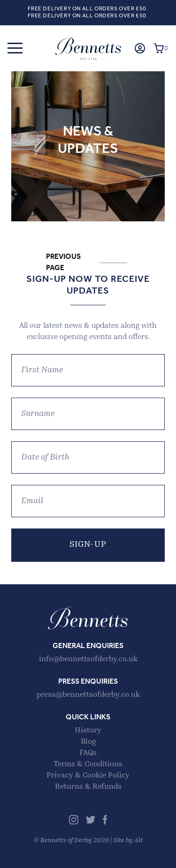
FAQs (88, 753)
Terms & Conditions (88, 764)
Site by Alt (128, 841)
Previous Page (63, 263)
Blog (88, 742)
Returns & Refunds (88, 787)
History (88, 731)
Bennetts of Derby (88, 48)
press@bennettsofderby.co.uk (88, 695)
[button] (15, 48)
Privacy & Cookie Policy (88, 776)
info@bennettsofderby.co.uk (88, 659)
